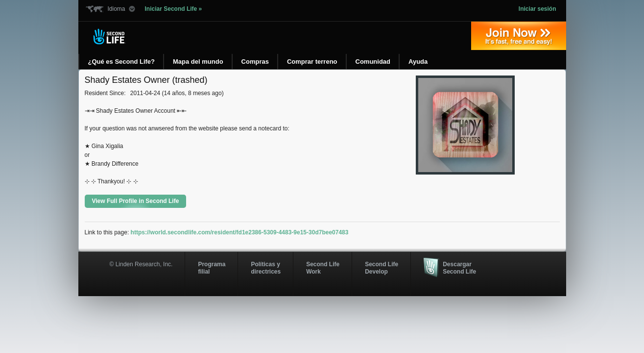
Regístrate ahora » (519, 36)
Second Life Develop (382, 268)
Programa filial (212, 268)
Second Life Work (323, 268)
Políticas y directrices (266, 268)
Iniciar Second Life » (174, 9)
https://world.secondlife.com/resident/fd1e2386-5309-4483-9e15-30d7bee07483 (240, 232)
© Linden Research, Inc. (141, 264)
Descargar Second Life (459, 268)
